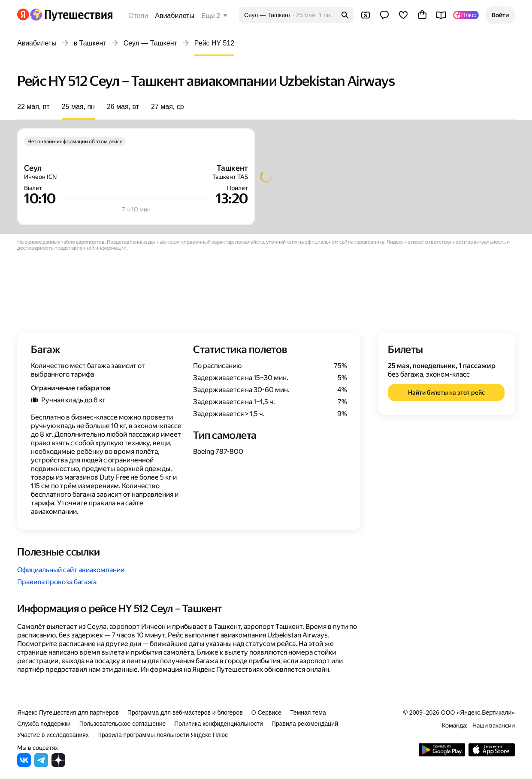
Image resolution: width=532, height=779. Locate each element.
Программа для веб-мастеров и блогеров (185, 713)
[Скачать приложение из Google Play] (442, 754)
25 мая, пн (78, 107)
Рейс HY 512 (214, 43)
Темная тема (308, 713)
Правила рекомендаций (305, 724)
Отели (138, 16)
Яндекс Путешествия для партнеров (68, 713)
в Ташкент (90, 43)
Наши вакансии (494, 725)
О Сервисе (267, 713)
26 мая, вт (123, 107)
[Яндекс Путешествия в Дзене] (58, 765)
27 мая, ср (168, 107)
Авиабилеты (175, 16)
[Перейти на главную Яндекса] (23, 15)
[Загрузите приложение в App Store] (492, 754)
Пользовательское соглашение (123, 724)
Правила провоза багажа (57, 582)
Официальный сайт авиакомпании (71, 570)
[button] (500, 15)
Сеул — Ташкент (150, 43)
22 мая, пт (33, 107)
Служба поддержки (44, 724)
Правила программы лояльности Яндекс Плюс (163, 735)
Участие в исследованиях (53, 735)
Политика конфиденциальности (219, 724)
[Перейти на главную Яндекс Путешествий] (71, 15)
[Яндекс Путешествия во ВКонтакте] (24, 765)
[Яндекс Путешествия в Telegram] (41, 765)
